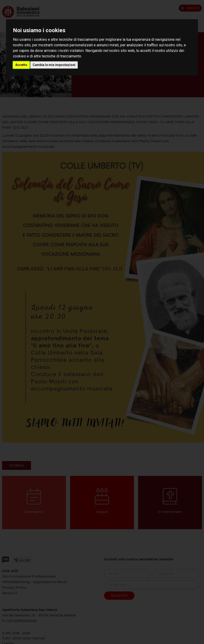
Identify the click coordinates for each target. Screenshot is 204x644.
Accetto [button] (21, 65)
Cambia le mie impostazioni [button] (54, 65)
